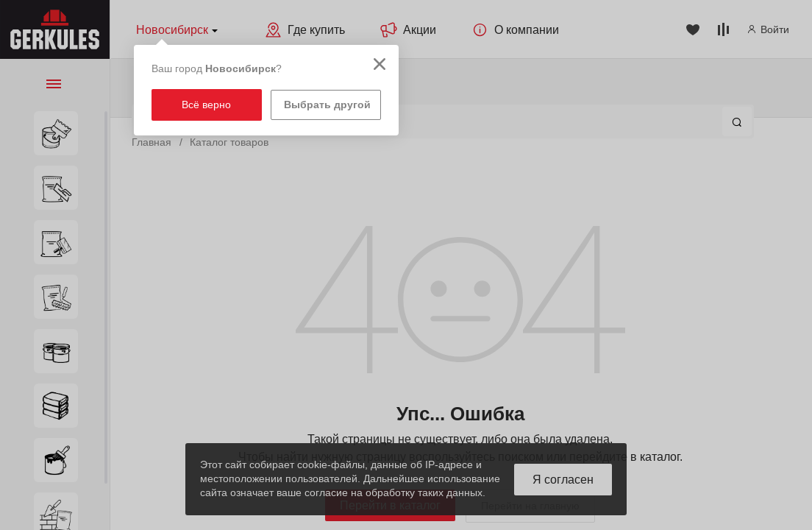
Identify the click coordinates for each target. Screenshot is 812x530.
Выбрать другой (327, 105)
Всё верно (206, 105)
